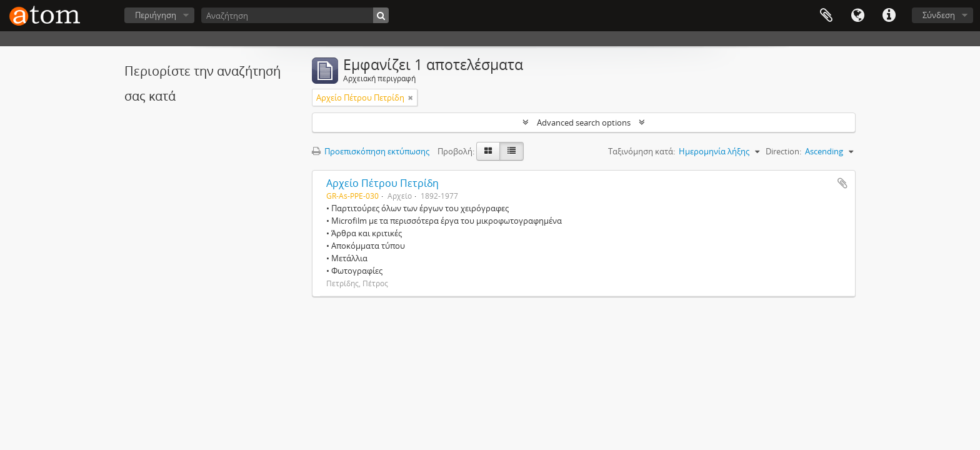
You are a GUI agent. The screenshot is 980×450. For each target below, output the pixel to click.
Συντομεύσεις (889, 16)
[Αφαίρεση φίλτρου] (411, 97)
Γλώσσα (857, 16)
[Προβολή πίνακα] (512, 151)
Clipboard (826, 16)
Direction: (783, 151)
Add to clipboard (842, 183)
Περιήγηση (156, 15)
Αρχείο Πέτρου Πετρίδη (382, 183)
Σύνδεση (939, 15)
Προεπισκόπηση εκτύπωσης (371, 151)
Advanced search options (584, 122)
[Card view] (488, 151)
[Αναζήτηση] (295, 15)
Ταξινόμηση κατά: (642, 151)
